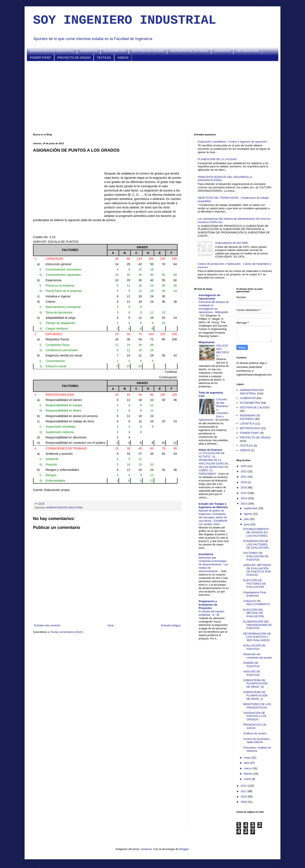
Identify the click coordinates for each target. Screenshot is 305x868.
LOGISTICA (222, 51)
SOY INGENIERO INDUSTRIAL (125, 20)
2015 (244, 493)
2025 (244, 466)
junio (247, 524)
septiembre (251, 508)
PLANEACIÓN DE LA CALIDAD (217, 159)
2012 (244, 786)
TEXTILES (104, 58)
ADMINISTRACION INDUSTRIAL (52, 51)
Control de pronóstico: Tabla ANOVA (257, 741)
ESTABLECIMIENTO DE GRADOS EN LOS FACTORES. (256, 532)
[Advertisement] (152, 97)
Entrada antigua (171, 625)
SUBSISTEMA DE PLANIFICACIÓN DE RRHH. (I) (255, 695)
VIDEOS (123, 58)
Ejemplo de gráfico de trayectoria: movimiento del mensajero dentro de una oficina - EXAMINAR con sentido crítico (213, 517)
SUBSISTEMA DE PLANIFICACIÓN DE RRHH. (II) (255, 684)
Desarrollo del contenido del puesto (257, 656)
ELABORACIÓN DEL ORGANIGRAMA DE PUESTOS (257, 625)
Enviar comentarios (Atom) (67, 632)
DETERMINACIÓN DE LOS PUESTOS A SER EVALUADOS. (257, 637)
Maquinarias (207, 342)
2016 (244, 487)
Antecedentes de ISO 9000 (232, 243)
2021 (244, 477)
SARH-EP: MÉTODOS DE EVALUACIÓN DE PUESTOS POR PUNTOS (257, 570)
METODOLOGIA (248, 51)
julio (247, 519)
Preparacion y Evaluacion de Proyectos (208, 605)
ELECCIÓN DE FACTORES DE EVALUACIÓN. (254, 584)
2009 (244, 802)
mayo (248, 758)
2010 (244, 797)
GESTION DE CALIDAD (148, 51)
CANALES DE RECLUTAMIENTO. (257, 603)
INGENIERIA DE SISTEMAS (189, 51)
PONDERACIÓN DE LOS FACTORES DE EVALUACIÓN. (256, 544)
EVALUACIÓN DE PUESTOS (254, 647)
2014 (244, 498)
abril (247, 763)
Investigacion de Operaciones (209, 297)
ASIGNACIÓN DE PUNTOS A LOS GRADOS (255, 716)
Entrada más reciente (47, 625)
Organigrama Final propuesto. (255, 594)
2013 (244, 504)
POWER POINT (40, 58)
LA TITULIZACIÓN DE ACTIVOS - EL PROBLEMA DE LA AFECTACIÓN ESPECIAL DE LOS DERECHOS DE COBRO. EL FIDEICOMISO (214, 463)
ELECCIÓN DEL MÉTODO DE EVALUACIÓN (254, 613)
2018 (244, 482)
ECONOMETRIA (115, 51)
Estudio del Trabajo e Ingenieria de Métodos (213, 505)
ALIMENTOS (89, 51)
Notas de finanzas (210, 450)
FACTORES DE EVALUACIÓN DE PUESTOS (256, 556)
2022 (244, 471)
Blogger (184, 849)
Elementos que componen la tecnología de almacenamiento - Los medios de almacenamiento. (213, 564)
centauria (146, 849)
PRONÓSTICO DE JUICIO (255, 726)
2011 (244, 791)
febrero (249, 774)
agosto (249, 514)
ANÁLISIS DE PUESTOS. (252, 673)
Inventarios (206, 554)
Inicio (111, 625)
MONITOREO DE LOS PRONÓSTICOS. (257, 706)
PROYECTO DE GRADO (74, 58)
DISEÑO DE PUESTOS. (252, 665)
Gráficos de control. (255, 733)
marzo (248, 768)
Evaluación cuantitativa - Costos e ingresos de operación (232, 142)
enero (248, 779)
